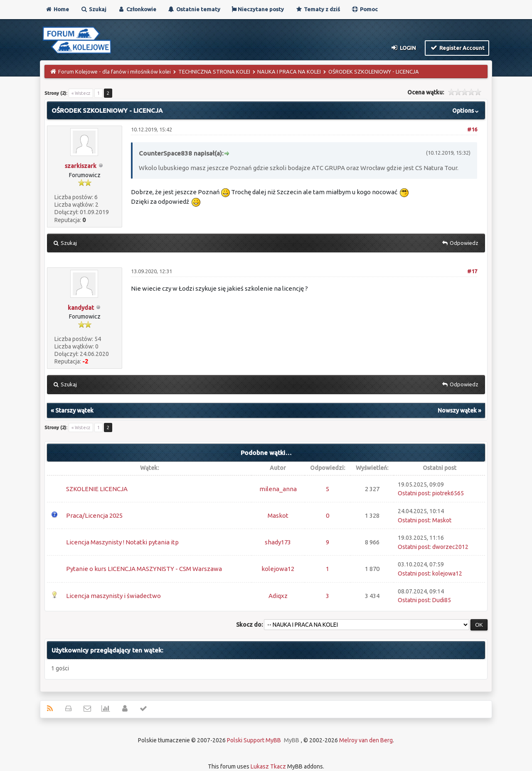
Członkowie (137, 9)
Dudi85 (442, 600)
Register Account (457, 47)
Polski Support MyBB (254, 740)
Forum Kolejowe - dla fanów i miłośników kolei (115, 72)
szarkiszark (81, 166)
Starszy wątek (74, 410)
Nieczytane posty (258, 9)
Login (403, 47)
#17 (472, 271)
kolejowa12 (278, 569)
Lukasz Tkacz (268, 766)
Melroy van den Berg (366, 740)
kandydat (81, 308)
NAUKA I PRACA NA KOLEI (289, 72)
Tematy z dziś (318, 9)
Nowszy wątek (457, 410)
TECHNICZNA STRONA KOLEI (214, 72)
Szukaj (93, 9)
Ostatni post (414, 493)
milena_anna (278, 489)
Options (466, 111)
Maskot (278, 515)
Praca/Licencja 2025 (94, 515)
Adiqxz (278, 596)
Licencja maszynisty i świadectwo (113, 596)
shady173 (278, 542)
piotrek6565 (448, 493)
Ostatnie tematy (194, 9)
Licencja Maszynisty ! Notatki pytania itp (122, 542)
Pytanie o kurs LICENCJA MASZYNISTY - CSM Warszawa (144, 569)
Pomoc (365, 9)
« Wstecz (81, 93)
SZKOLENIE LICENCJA (97, 489)
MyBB (292, 740)
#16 (472, 129)
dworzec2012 (450, 547)
